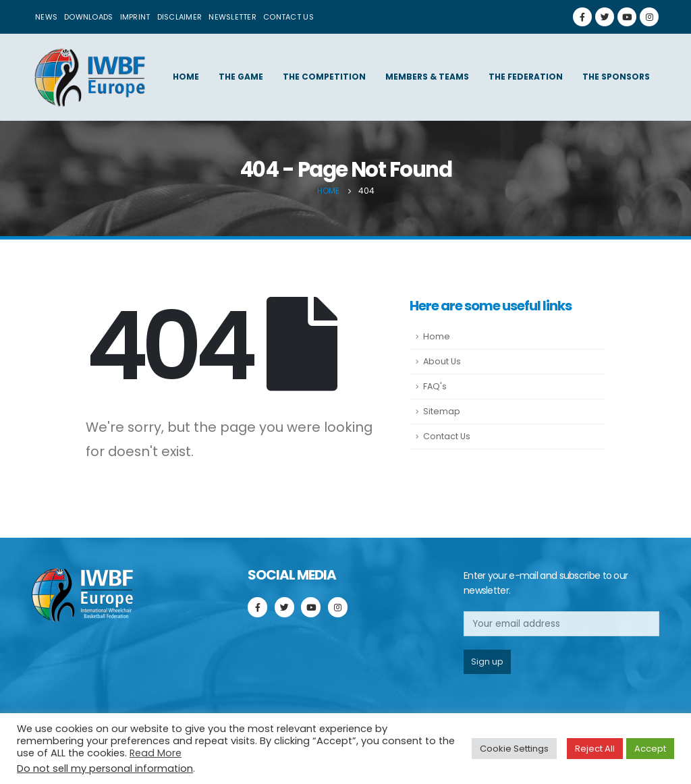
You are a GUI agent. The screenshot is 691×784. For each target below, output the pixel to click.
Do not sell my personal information (105, 768)
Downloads (88, 17)
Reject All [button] (595, 749)
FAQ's (435, 386)
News (46, 17)
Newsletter (232, 17)
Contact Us (447, 436)
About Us (442, 361)
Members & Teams (427, 77)
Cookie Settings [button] (514, 749)
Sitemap (442, 411)
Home (186, 77)
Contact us (288, 17)
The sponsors (616, 77)
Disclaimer (180, 17)
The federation (526, 77)
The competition (324, 77)
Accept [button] (650, 749)
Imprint (135, 17)
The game (241, 77)
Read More (156, 753)
